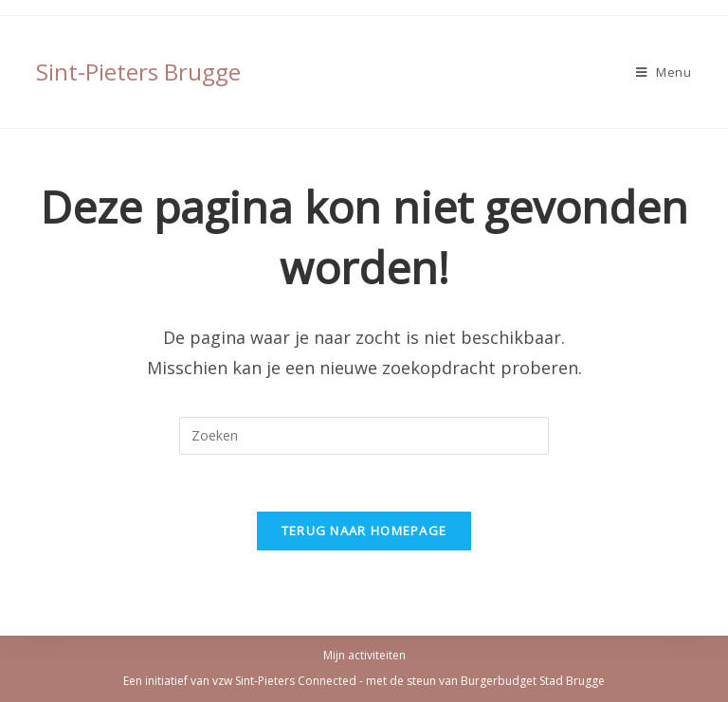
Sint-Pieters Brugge (138, 72)
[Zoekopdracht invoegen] (364, 436)
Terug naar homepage (364, 531)
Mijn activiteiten (364, 655)
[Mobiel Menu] (664, 72)
